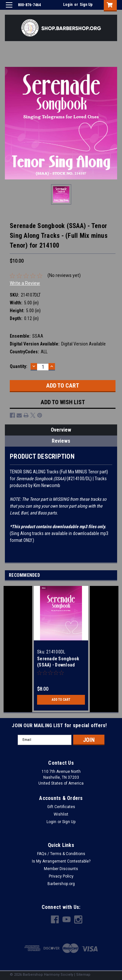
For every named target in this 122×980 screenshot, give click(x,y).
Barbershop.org (61, 884)
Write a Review (25, 283)
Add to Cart (61, 700)
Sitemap (83, 975)
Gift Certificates (61, 807)
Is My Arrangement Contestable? (61, 861)
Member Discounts (61, 869)
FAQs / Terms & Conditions (61, 854)
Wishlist (61, 814)
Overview (61, 430)
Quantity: (19, 366)
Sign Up (86, 5)
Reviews (61, 441)
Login (68, 5)
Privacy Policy (61, 876)
